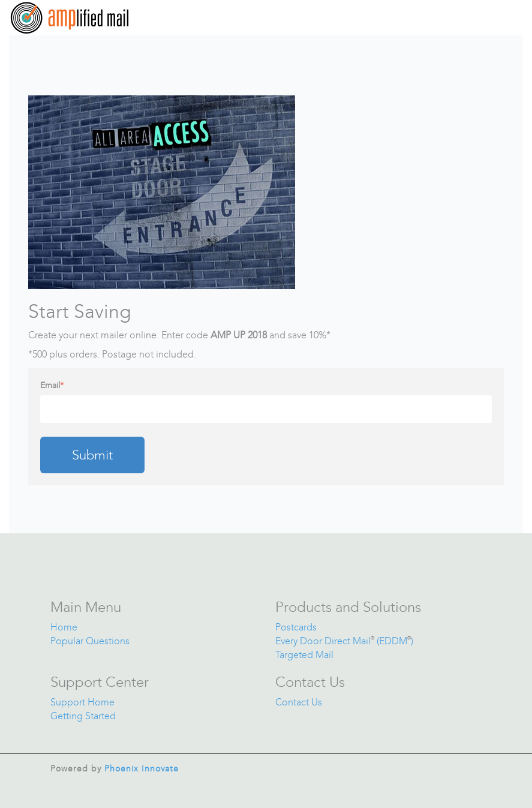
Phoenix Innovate (142, 769)
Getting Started (83, 716)
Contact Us (299, 702)
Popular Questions (90, 641)
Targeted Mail (304, 655)
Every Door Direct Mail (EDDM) (344, 641)
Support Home (82, 702)
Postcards (296, 627)
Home (64, 627)
